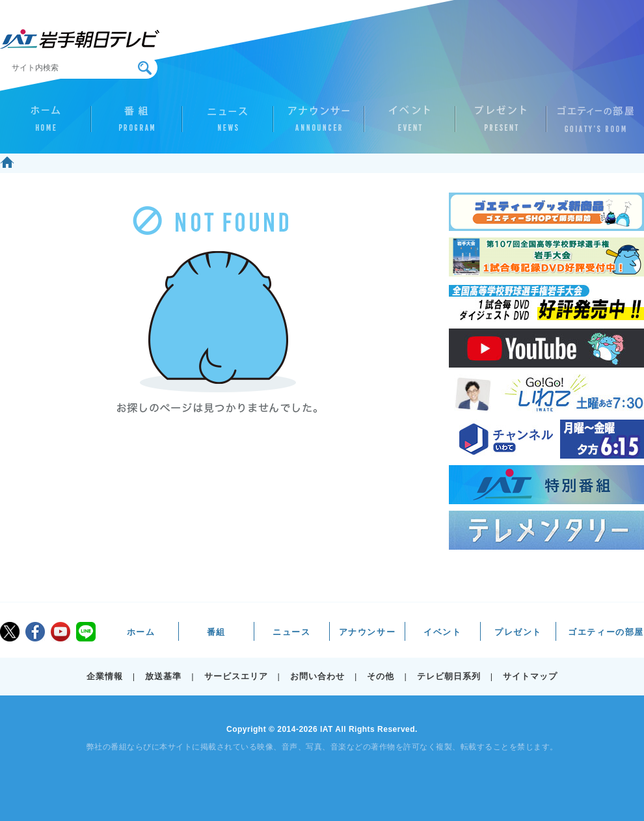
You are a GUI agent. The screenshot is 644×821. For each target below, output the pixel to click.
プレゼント (501, 124)
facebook (35, 632)
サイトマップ (530, 676)
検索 (145, 68)
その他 (381, 676)
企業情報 (105, 676)
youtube (60, 632)
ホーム (46, 124)
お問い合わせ (317, 676)
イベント (410, 124)
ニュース (228, 124)
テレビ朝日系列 (449, 676)
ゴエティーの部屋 (592, 124)
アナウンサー (319, 124)
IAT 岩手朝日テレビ (80, 39)
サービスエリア (236, 676)
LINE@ (86, 632)
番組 (137, 124)
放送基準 (163, 676)
